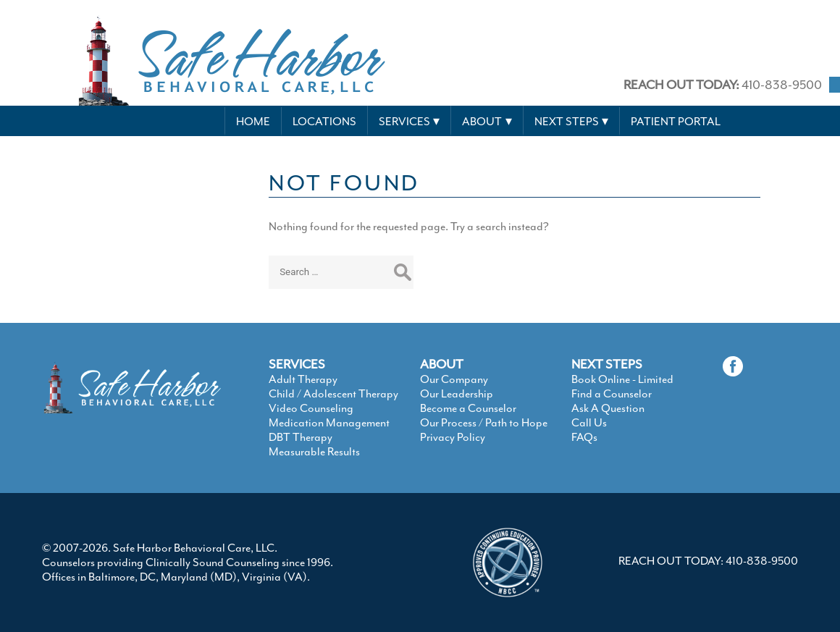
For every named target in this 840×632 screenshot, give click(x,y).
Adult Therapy (303, 379)
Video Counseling (311, 408)
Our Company (454, 379)
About (482, 122)
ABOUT (442, 364)
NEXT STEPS (607, 364)
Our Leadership (457, 394)
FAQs (584, 437)
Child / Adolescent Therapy (333, 394)
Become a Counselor (468, 408)
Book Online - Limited (622, 379)
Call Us (589, 423)
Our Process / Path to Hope (484, 423)
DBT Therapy (301, 437)
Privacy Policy (453, 437)
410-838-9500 (723, 85)
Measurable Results (314, 452)
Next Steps (567, 122)
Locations (324, 122)
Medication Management (329, 423)
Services (404, 122)
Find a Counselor (612, 394)
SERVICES (297, 364)
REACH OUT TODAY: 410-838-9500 (708, 561)
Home (253, 122)
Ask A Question (608, 408)
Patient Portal (676, 122)
